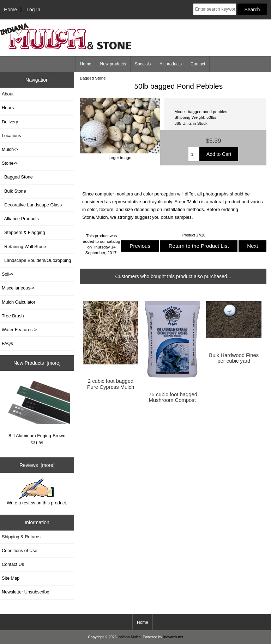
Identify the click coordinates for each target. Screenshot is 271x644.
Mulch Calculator (19, 302)
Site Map (11, 578)
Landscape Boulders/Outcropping (36, 260)
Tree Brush (13, 316)
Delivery (10, 122)
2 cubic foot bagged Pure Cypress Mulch (111, 384)
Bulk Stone (14, 191)
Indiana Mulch (129, 637)
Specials (143, 64)
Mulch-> (10, 149)
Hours (8, 108)
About (8, 94)
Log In (33, 10)
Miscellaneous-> (18, 288)
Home (10, 10)
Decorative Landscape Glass (32, 205)
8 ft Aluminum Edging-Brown (37, 409)
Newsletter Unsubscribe (26, 592)
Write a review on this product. (37, 492)
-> (10, 163)
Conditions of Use (20, 551)
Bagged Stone (93, 78)
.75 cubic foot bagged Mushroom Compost (172, 397)
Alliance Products (20, 219)
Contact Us (13, 564)
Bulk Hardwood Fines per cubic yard (234, 358)
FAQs (7, 343)
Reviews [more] (37, 465)
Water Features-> (19, 330)
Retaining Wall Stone (24, 247)
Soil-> (8, 274)
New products (113, 64)
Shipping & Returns (21, 537)
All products (171, 64)
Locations (11, 136)
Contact (198, 64)
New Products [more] (37, 363)
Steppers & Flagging (23, 232)
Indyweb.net (173, 637)
